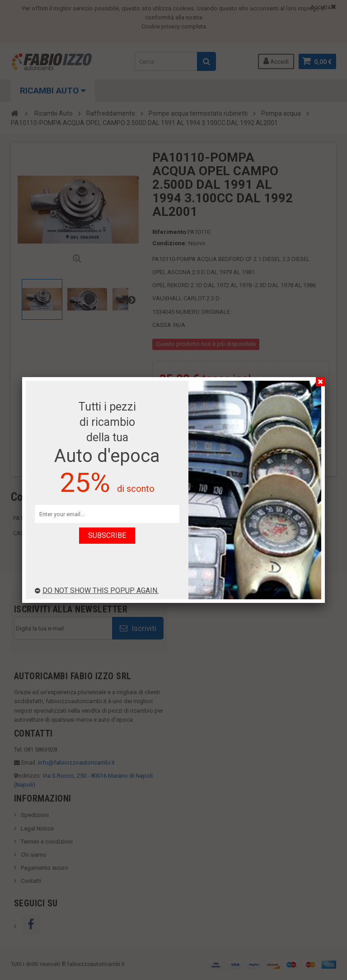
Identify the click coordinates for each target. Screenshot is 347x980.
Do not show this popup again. (97, 590)
